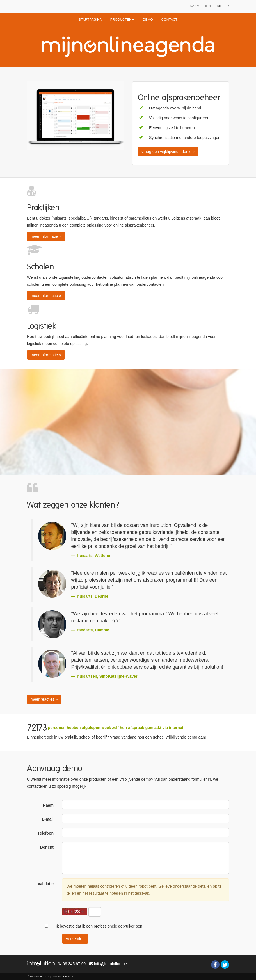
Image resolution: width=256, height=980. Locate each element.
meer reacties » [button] (44, 699)
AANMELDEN (200, 6)
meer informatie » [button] (46, 236)
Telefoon (46, 833)
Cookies (68, 976)
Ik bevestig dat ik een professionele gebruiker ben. (100, 926)
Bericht (47, 847)
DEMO (148, 20)
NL (220, 6)
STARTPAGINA (90, 20)
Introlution (37, 976)
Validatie (46, 884)
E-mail (48, 819)
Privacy (56, 976)
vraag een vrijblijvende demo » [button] (168, 152)
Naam (48, 805)
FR (227, 6)
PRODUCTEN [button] (122, 20)
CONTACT (169, 20)
